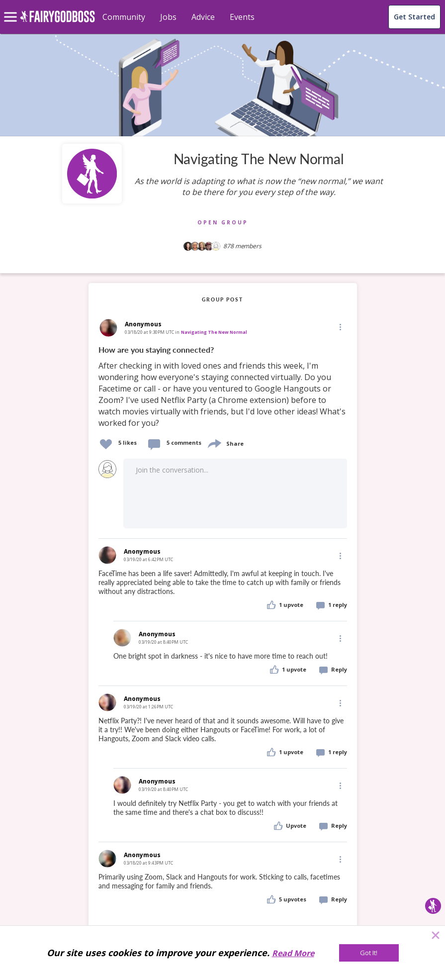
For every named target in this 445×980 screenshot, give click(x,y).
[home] (57, 22)
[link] (223, 387)
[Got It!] (369, 953)
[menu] (12, 9)
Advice (203, 17)
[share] (214, 442)
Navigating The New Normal (214, 332)
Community (124, 17)
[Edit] (340, 327)
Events (242, 17)
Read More (293, 953)
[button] (340, 327)
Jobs (168, 17)
